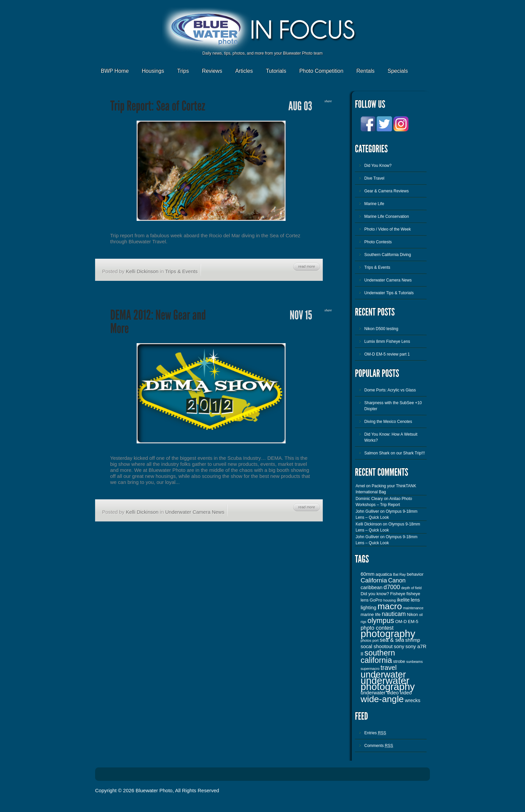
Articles (244, 71)
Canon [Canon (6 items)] (397, 580)
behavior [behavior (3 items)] (415, 574)
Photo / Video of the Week (388, 229)
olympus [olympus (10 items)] (381, 621)
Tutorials (276, 71)
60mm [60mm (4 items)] (367, 574)
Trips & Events (181, 271)
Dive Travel (374, 178)
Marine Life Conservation (387, 216)
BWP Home (115, 71)
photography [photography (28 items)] (388, 634)
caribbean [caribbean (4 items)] (371, 587)
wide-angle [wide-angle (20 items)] (382, 699)
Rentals (365, 71)
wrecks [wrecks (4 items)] (412, 700)
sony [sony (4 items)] (399, 646)
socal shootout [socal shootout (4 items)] (377, 646)
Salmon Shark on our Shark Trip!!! (395, 453)
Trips (183, 71)
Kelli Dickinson (142, 271)
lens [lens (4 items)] (415, 600)
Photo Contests (378, 242)
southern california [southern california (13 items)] (378, 657)
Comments (379, 746)
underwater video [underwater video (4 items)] (380, 693)
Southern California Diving (388, 255)
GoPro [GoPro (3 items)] (376, 600)
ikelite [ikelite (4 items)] (403, 600)
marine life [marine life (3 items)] (371, 614)
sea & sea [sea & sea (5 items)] (392, 640)
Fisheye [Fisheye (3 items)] (398, 594)
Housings (153, 71)
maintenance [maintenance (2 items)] (413, 608)
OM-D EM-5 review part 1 (387, 354)
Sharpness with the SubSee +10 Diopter (393, 406)
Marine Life (374, 204)
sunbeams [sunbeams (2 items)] (414, 662)
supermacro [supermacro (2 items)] (370, 669)
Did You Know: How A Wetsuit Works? (391, 437)
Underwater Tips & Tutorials (389, 293)
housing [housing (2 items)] (390, 600)
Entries (375, 733)
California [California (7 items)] (374, 580)
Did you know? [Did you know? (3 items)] (375, 594)
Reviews (212, 71)
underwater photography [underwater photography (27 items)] (388, 684)
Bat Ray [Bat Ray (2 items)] (399, 574)
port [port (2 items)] (375, 640)
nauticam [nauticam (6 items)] (394, 614)
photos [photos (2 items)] (366, 640)
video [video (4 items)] (406, 693)
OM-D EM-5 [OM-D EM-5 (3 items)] (407, 621)
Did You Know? (378, 166)
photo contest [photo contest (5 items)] (377, 628)
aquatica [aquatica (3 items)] (384, 574)
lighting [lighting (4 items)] (368, 608)
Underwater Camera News (195, 512)
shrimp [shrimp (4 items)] (413, 640)
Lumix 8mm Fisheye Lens (387, 341)
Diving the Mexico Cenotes (388, 422)
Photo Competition (321, 71)
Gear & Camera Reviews (387, 191)
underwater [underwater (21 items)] (383, 675)
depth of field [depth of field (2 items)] (411, 588)
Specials (398, 71)
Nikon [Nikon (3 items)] (412, 614)
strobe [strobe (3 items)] (399, 661)
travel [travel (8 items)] (389, 668)
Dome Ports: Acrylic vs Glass (390, 390)
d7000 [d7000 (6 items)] (392, 587)
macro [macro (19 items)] (390, 606)
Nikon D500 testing (381, 329)
